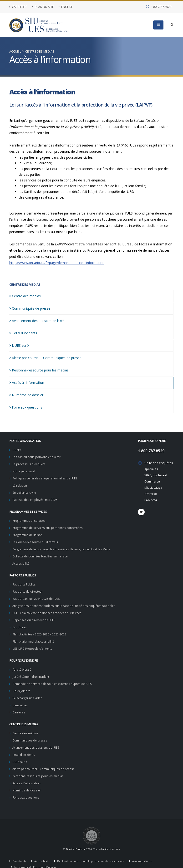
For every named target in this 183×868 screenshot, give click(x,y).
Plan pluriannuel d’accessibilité (34, 636)
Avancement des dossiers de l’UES (37, 739)
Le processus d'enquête (30, 463)
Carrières (18, 7)
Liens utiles (20, 698)
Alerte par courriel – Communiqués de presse (45, 760)
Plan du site (43, 7)
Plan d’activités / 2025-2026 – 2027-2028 (40, 629)
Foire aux (26, 407)
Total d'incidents (24, 746)
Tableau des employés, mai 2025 (36, 498)
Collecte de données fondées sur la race (41, 553)
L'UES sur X (20, 753)
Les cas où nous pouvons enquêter (38, 456)
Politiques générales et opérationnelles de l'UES (47, 477)
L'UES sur (19, 345)
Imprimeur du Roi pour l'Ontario (35, 857)
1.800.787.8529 (159, 7)
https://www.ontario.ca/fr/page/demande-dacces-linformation (57, 263)
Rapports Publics (24, 581)
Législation (20, 484)
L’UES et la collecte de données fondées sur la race (49, 608)
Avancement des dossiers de (37, 321)
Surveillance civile (25, 491)
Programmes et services (30, 519)
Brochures (20, 622)
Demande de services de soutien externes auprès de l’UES (55, 677)
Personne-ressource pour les (39, 370)
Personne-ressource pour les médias (39, 767)
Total (23, 333)
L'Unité (17, 450)
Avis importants (144, 851)
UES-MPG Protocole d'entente (34, 643)
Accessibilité (21, 560)
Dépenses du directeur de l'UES (35, 615)
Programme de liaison (28, 532)
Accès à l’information (27, 774)
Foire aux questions (27, 788)
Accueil (15, 51)
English (66, 7)
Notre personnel (24, 470)
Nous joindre (22, 684)
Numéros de (26, 395)
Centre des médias (40, 51)
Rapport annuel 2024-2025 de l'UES (37, 594)
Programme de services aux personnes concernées (50, 525)
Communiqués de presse (31, 732)
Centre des (25, 296)
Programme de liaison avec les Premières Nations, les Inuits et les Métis (64, 546)
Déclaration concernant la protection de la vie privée (92, 851)
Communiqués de (30, 308)
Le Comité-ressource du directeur (36, 539)
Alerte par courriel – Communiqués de (45, 358)
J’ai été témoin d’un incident (32, 670)
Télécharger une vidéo (28, 691)
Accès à (27, 383)
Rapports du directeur (28, 588)
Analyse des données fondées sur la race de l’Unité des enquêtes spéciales (67, 601)
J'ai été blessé (22, 663)
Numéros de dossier (27, 781)
